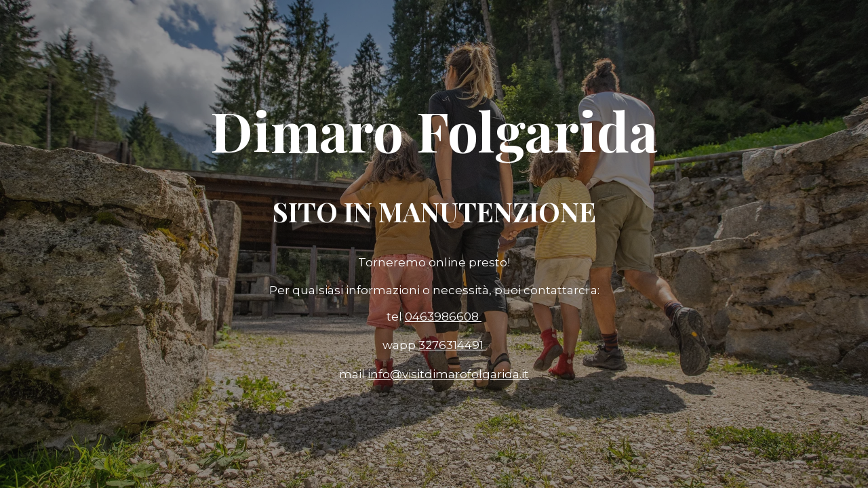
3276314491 (452, 345)
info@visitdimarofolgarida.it (448, 374)
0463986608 (443, 317)
